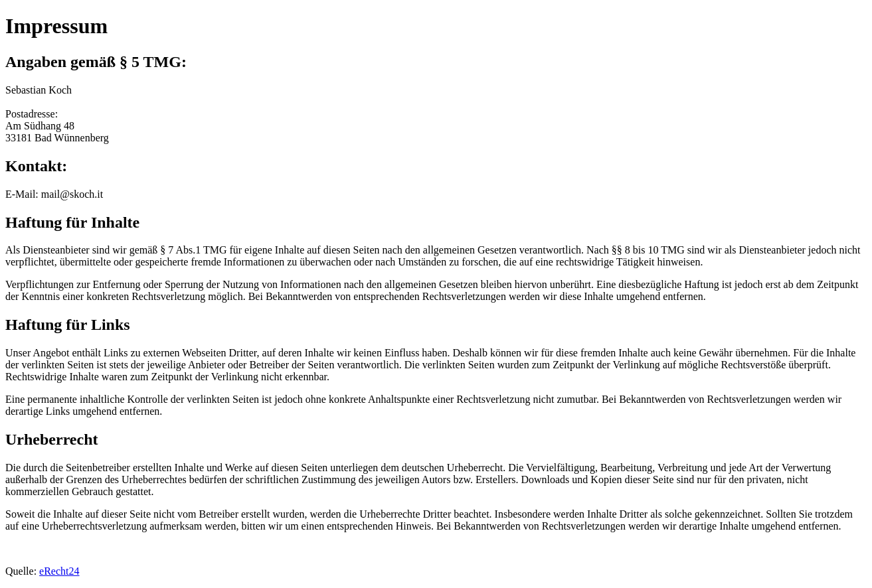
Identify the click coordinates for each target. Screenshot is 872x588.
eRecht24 (59, 571)
